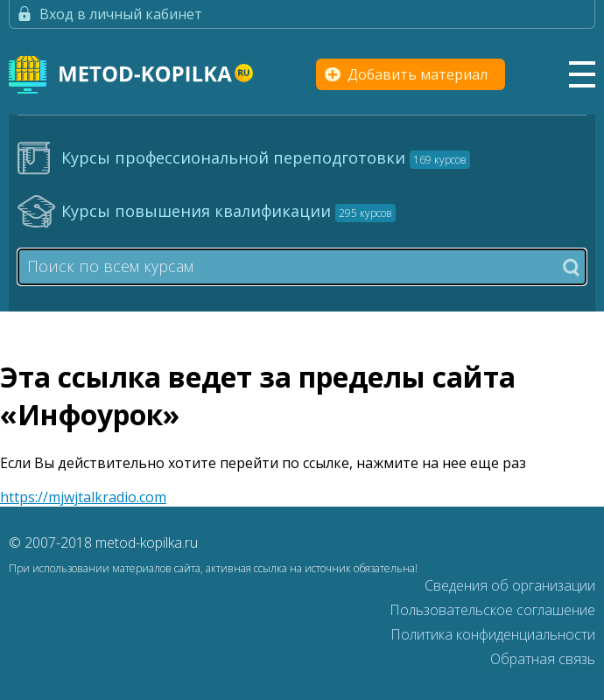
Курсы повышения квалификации (228, 211)
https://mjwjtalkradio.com (83, 497)
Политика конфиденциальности (493, 634)
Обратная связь (543, 659)
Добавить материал (418, 74)
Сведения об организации (510, 585)
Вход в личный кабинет (121, 14)
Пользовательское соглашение (492, 610)
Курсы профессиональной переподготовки (266, 157)
